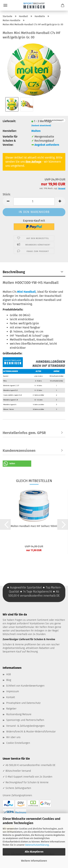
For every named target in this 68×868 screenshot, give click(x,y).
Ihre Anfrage (33, 162)
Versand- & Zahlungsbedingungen (25, 726)
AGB (8, 674)
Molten (36, 131)
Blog (9, 680)
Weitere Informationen (34, 861)
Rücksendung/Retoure (19, 714)
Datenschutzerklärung (37, 845)
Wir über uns (13, 737)
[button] (8, 201)
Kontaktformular (25, 627)
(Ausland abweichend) (41, 126)
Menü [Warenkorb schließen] (5, 5)
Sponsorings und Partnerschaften (25, 720)
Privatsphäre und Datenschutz (23, 703)
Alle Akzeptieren (34, 852)
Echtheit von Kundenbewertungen (25, 686)
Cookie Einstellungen (18, 743)
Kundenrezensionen (19, 451)
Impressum (13, 691)
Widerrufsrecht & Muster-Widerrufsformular (31, 732)
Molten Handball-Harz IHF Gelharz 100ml (34, 526)
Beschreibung (14, 272)
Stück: (7, 194)
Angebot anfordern (47, 145)
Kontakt (11, 697)
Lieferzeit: (9, 121)
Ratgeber (11, 709)
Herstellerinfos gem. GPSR (24, 433)
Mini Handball (26, 292)
